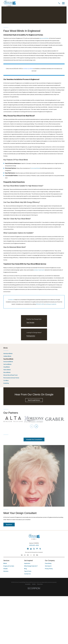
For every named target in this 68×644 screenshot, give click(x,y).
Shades (6, 569)
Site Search (48, 566)
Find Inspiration (31, 336)
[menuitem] (34, 354)
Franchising (48, 563)
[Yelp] (34, 549)
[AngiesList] (37, 549)
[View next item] (36, 426)
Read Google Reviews (34, 400)
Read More (9, 524)
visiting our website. (51, 304)
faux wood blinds (44, 38)
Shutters (6, 571)
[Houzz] (40, 549)
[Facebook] (28, 549)
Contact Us (27, 574)
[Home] (10, 3)
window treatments (39, 270)
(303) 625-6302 (40, 304)
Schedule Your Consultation (34, 439)
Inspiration (27, 563)
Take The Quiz (30, 323)
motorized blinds (35, 168)
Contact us (11, 300)
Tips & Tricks (28, 571)
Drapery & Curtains (9, 566)
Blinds (5, 563)
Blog (25, 569)
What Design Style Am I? (31, 566)
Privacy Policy (49, 569)
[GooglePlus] (31, 549)
